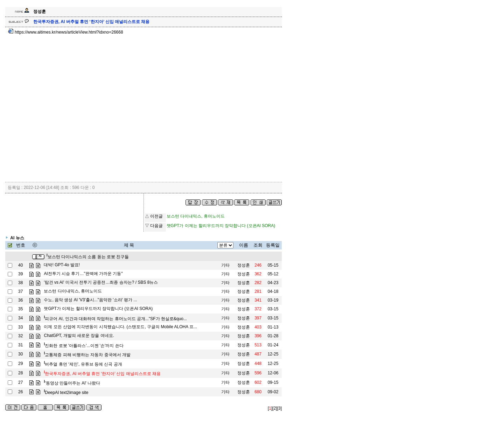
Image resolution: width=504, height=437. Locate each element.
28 (20, 373)
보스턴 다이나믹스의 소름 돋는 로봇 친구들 (88, 257)
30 (20, 354)
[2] (275, 408)
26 (20, 392)
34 (20, 318)
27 (20, 382)
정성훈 (244, 265)
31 (20, 345)
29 (20, 364)
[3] (279, 408)
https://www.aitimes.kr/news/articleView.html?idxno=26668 (66, 32)
